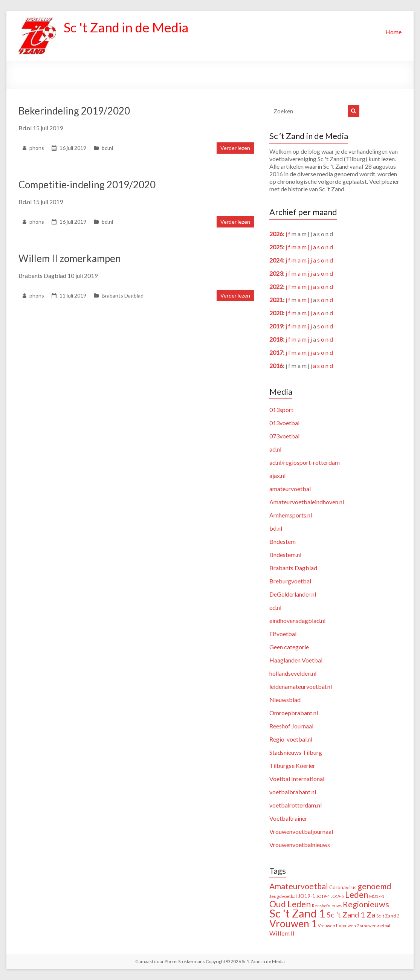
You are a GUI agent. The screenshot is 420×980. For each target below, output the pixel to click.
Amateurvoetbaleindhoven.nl (307, 502)
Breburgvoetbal (290, 581)
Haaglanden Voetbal (296, 660)
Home (393, 32)
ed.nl (275, 607)
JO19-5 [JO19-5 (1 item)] (337, 896)
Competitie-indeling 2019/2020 (87, 185)
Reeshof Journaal (291, 726)
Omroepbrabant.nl (294, 713)
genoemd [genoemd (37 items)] (374, 886)
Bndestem (283, 541)
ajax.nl (277, 475)
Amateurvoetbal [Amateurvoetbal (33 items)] (299, 886)
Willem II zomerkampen (70, 258)
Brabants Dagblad (123, 295)
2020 (276, 313)
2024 (276, 260)
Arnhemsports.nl (291, 515)
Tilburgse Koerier (292, 766)
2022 (276, 286)
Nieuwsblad (285, 700)
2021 (276, 300)
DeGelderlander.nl (293, 594)
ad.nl (275, 449)
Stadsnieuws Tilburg (296, 752)
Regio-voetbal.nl (291, 739)
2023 (276, 273)
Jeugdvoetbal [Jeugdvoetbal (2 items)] (283, 896)
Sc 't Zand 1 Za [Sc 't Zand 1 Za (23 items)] (351, 914)
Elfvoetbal (283, 634)
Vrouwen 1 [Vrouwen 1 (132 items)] (293, 924)
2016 (276, 366)
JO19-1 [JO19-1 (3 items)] (307, 896)
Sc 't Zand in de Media (129, 27)
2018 (276, 339)
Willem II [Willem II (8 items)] (282, 933)
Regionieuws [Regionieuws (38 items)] (366, 904)
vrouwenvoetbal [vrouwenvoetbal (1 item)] (375, 926)
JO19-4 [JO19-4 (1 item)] (323, 896)
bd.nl (107, 148)
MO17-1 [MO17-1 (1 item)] (377, 896)
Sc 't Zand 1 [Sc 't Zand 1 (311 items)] (297, 913)
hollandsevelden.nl (293, 673)
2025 (276, 247)
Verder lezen (235, 148)
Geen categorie (289, 647)
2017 (276, 352)
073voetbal (284, 436)
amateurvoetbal (290, 489)
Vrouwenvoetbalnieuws (300, 845)
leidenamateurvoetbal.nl (301, 686)
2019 (276, 326)
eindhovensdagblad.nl (297, 621)
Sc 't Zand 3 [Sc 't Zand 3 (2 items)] (388, 916)
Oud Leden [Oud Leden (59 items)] (290, 904)
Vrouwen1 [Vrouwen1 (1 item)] (328, 926)
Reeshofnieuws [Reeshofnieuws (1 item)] (327, 906)
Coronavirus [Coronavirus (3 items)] (343, 887)
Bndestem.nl (285, 555)
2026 (276, 234)
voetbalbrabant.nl (293, 792)
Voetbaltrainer (288, 818)
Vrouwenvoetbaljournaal (301, 831)
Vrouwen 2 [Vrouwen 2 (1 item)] (349, 926)
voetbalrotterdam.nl (296, 805)
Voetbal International (297, 779)
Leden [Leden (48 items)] (357, 895)
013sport (281, 410)
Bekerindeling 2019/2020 (74, 111)
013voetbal (284, 423)
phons (37, 148)
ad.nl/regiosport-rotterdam (305, 462)
